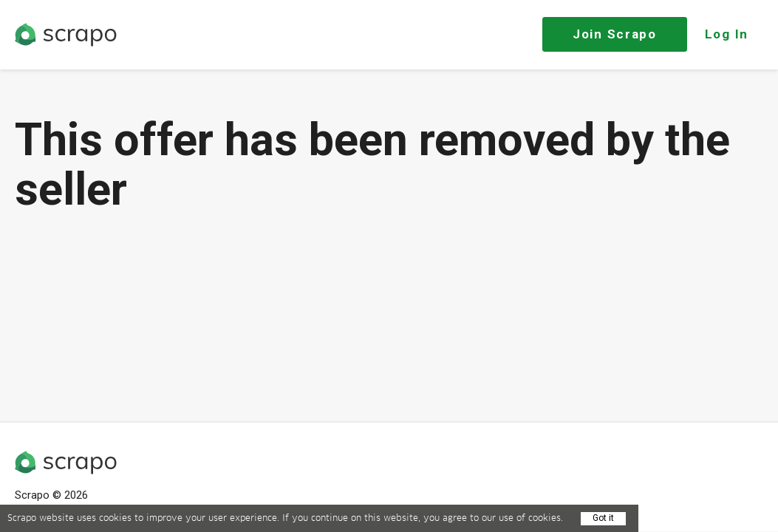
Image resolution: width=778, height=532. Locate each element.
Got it (603, 518)
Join (615, 34)
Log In (727, 34)
